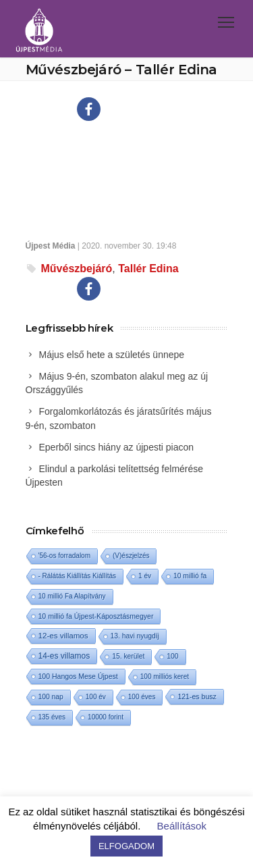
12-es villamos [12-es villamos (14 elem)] (63, 635)
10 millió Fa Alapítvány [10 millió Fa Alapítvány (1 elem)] (72, 596)
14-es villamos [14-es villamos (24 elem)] (64, 656)
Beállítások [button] (182, 826)
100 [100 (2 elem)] (172, 656)
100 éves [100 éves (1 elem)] (142, 697)
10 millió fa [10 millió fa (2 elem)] (190, 576)
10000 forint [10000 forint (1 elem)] (106, 717)
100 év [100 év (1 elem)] (96, 697)
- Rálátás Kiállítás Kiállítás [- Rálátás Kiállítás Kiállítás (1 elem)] (78, 576)
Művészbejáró (77, 269)
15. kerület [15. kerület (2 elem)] (128, 656)
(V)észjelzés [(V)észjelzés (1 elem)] (131, 556)
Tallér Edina (148, 269)
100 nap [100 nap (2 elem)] (51, 697)
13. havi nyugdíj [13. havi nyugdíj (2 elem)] (135, 636)
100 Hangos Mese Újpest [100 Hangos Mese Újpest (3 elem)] (78, 676)
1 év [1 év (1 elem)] (145, 576)
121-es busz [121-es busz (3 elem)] (197, 696)
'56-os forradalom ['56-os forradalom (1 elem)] (65, 556)
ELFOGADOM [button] (126, 846)
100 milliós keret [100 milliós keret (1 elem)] (165, 676)
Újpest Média (51, 246)
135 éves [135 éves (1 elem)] (52, 717)
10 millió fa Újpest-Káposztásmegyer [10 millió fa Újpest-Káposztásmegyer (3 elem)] (96, 616)
